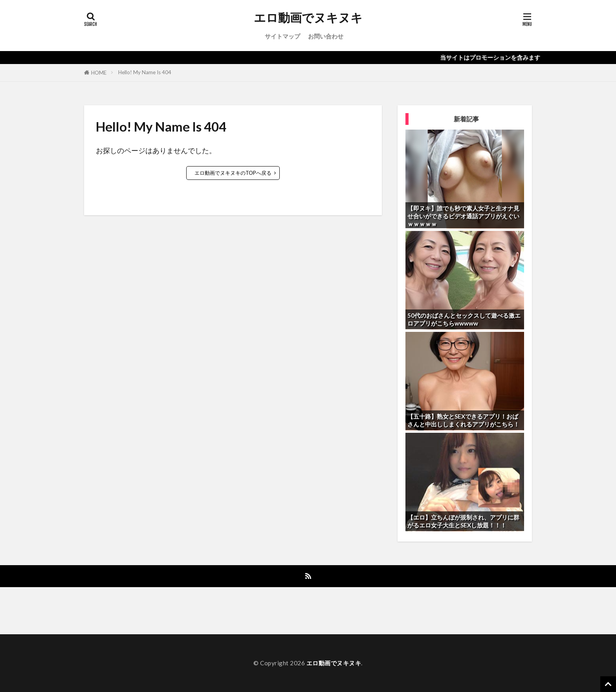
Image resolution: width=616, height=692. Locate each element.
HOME (99, 73)
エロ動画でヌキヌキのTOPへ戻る (233, 173)
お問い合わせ (326, 36)
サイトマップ (282, 36)
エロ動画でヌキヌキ (308, 18)
